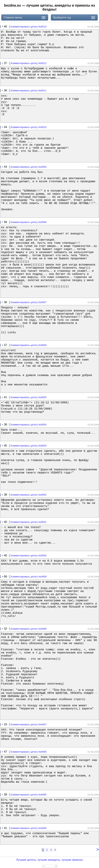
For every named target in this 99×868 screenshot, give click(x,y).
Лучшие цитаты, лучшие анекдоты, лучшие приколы (50, 860)
